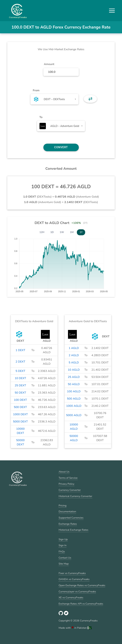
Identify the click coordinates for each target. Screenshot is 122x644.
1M (72, 232)
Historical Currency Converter (75, 496)
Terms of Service (68, 478)
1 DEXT (20, 350)
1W (62, 232)
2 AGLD (74, 355)
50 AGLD (74, 384)
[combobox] (54, 99)
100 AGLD (74, 391)
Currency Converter (70, 490)
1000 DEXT (20, 414)
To (41, 117)
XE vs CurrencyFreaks (71, 597)
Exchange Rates (68, 524)
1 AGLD (74, 348)
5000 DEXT (20, 422)
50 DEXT (20, 393)
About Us (64, 472)
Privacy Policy (66, 484)
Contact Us (65, 558)
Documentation (67, 511)
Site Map (64, 564)
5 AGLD (74, 363)
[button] (112, 11)
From (36, 90)
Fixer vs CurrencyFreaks (72, 573)
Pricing (63, 505)
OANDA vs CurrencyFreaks (74, 579)
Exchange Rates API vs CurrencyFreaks (81, 604)
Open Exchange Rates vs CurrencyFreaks (82, 585)
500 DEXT (20, 407)
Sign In (63, 545)
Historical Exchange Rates (73, 530)
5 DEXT (20, 371)
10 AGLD (74, 370)
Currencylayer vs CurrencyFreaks (77, 591)
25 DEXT (20, 385)
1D (52, 232)
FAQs (62, 551)
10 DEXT (20, 378)
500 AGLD (74, 399)
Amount (49, 64)
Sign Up (63, 539)
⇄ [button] (90, 99)
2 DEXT (20, 362)
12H (42, 232)
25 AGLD (74, 377)
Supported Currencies (71, 518)
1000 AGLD (74, 406)
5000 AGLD (74, 415)
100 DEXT (20, 400)
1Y (81, 232)
